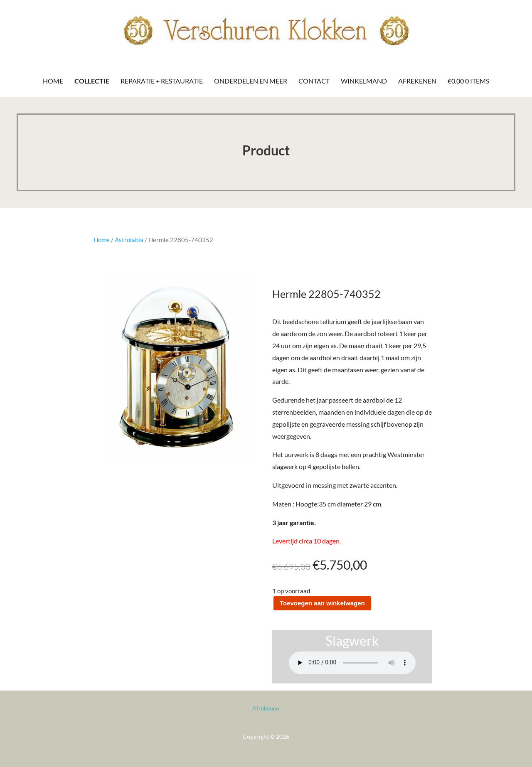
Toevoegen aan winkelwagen (322, 603)
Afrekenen (417, 81)
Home (53, 81)
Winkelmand (364, 81)
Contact (314, 81)
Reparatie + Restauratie (162, 81)
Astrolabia (129, 240)
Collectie (92, 81)
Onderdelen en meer (251, 81)
